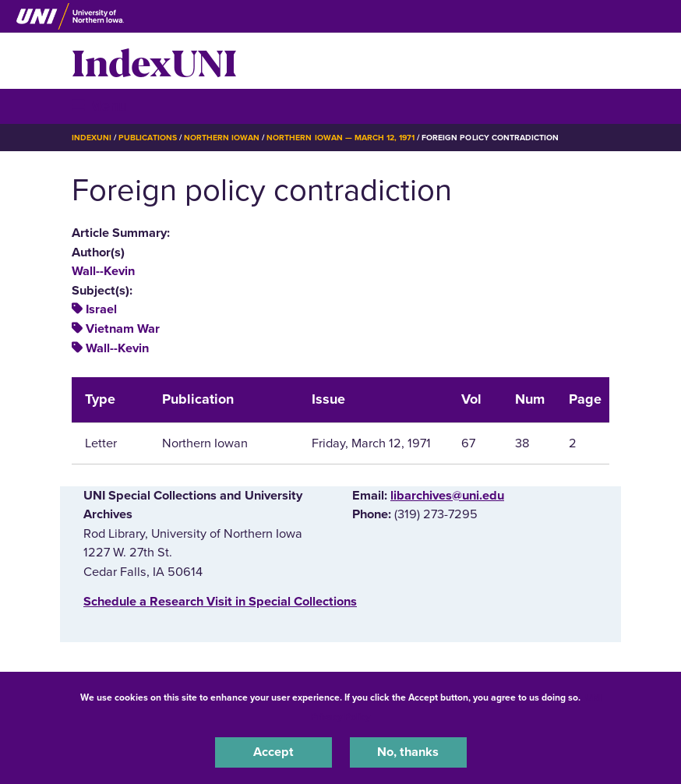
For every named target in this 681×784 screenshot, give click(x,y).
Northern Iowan (222, 138)
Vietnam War (123, 329)
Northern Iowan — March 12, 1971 (340, 138)
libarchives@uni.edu (447, 496)
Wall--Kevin (103, 271)
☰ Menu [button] (99, 106)
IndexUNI (154, 61)
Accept (273, 752)
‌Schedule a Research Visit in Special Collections (220, 602)
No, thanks (408, 752)
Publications (147, 138)
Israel (101, 309)
